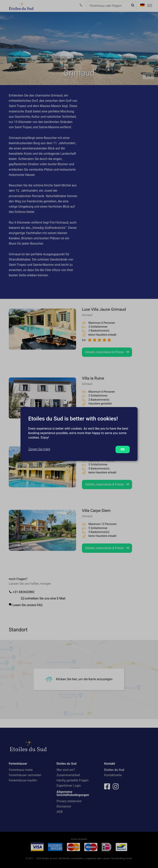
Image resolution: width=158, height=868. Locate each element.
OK (123, 449)
